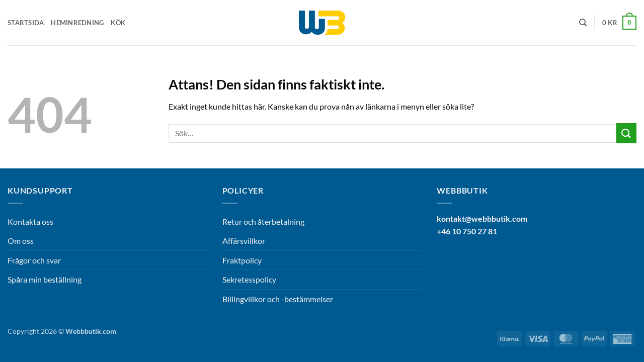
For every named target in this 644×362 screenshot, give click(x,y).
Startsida (26, 23)
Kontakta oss (30, 221)
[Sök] (583, 23)
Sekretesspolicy (249, 279)
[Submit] (626, 133)
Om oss (21, 241)
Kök (118, 23)
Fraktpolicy (242, 260)
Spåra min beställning (45, 279)
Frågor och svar (34, 260)
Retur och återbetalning (263, 221)
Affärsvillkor (244, 241)
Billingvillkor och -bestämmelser (278, 299)
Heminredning (77, 23)
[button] (619, 23)
